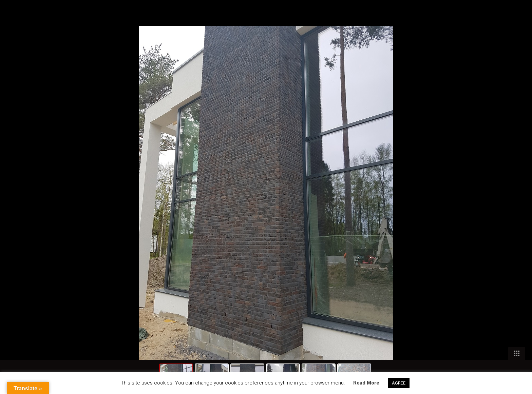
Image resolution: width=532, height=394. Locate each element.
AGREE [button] (399, 383)
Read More (366, 383)
